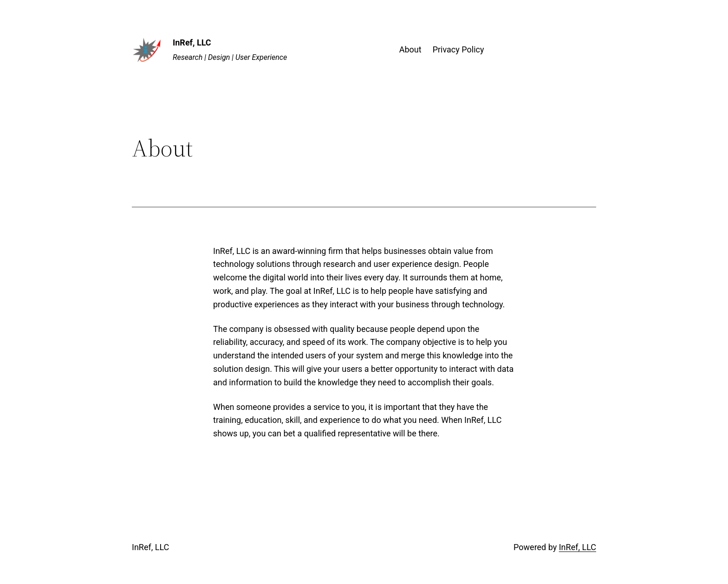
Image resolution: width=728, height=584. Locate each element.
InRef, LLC (192, 42)
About (410, 49)
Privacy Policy (458, 49)
